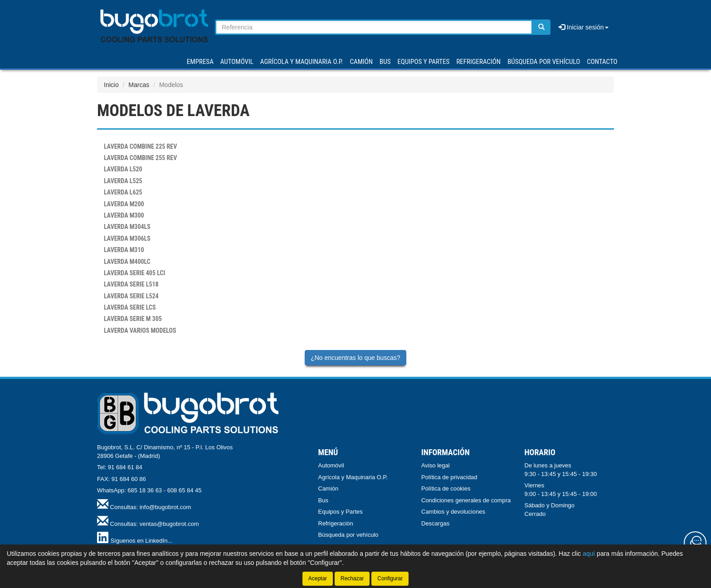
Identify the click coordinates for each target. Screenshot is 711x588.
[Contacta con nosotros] (695, 543)
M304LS (127, 227)
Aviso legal (436, 465)
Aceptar (318, 578)
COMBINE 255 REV (140, 158)
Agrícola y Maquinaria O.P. (353, 477)
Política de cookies (446, 488)
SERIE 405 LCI (134, 273)
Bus (323, 500)
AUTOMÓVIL (237, 62)
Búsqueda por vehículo (544, 62)
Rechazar (352, 578)
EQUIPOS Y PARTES (423, 62)
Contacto (602, 62)
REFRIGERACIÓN (478, 62)
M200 (124, 204)
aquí (589, 554)
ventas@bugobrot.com (169, 524)
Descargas (435, 523)
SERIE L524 (131, 296)
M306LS (127, 238)
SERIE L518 (131, 284)
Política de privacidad (449, 477)
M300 (124, 215)
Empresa (200, 62)
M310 (124, 250)
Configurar (390, 578)
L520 (123, 169)
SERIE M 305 (133, 319)
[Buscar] (541, 27)
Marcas (139, 85)
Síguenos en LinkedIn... (142, 541)
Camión (329, 488)
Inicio (111, 85)
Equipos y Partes (341, 512)
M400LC (127, 262)
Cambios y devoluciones (453, 512)
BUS (385, 62)
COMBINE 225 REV (140, 146)
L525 (123, 181)
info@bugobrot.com (166, 507)
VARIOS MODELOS (140, 330)
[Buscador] (374, 27)
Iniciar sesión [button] (584, 27)
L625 (123, 192)
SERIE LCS (130, 307)
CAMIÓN (362, 62)
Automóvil (331, 465)
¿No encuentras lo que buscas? (355, 358)
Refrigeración (336, 523)
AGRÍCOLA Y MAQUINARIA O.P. (302, 62)
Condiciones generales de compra (466, 500)
